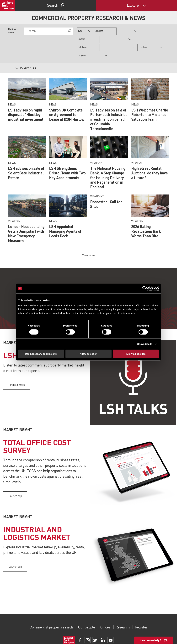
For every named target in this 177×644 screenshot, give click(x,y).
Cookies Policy (64, 632)
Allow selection (88, 354)
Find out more (17, 369)
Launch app (15, 480)
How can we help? (150, 640)
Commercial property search (50, 611)
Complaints (75, 632)
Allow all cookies (136, 354)
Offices (106, 611)
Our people (86, 611)
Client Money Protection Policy (152, 632)
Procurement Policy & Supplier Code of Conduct (109, 637)
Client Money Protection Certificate (125, 632)
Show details (145, 344)
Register (143, 611)
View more (88, 239)
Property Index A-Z (69, 637)
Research (124, 611)
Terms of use (52, 632)
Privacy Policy (83, 637)
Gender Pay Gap (104, 632)
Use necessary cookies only (41, 354)
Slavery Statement (88, 632)
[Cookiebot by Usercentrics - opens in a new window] (145, 289)
